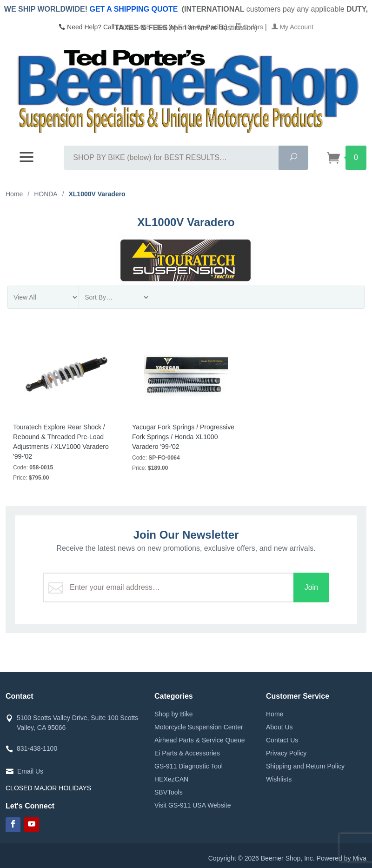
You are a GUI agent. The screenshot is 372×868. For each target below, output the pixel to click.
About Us (279, 727)
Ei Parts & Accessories (187, 753)
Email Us (30, 771)
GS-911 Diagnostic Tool (189, 766)
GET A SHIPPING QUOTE (133, 9)
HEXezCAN (171, 779)
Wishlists (279, 779)
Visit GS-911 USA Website (193, 805)
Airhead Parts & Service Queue (200, 740)
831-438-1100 (146, 27)
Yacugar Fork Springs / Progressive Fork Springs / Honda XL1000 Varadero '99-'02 (183, 437)
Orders (249, 27)
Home (275, 714)
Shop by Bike (174, 714)
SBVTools (169, 792)
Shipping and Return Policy (305, 766)
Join (311, 587)
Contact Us (282, 740)
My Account (292, 27)
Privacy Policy (286, 753)
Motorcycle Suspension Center (199, 727)
